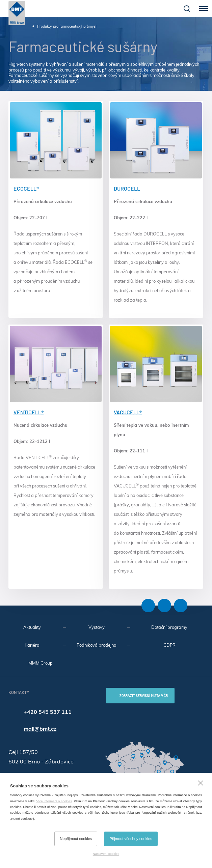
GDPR (169, 645)
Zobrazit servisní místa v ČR (144, 696)
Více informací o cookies (54, 801)
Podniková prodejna (97, 645)
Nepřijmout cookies (76, 839)
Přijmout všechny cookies (131, 839)
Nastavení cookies (106, 854)
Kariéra (32, 645)
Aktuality (32, 627)
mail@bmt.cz (40, 729)
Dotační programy (169, 627)
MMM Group (41, 663)
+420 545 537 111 (48, 712)
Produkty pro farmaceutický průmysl (67, 26)
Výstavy (97, 627)
